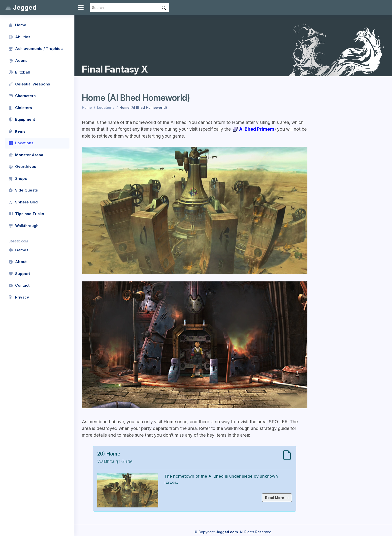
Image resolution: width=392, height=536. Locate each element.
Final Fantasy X (115, 69)
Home (87, 107)
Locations (106, 107)
